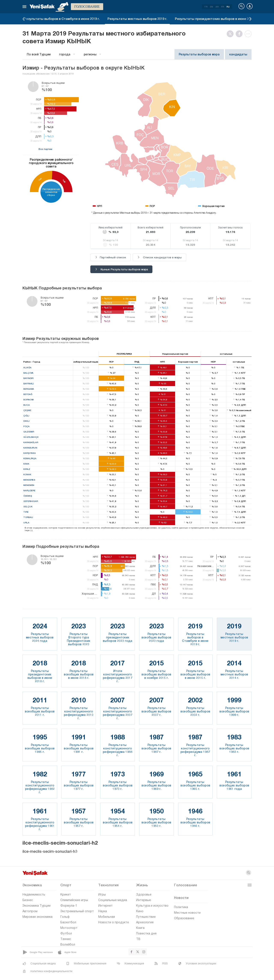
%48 (64, 181)
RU (228, 7)
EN (211, 7)
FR (223, 7)
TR (206, 7)
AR (217, 7)
